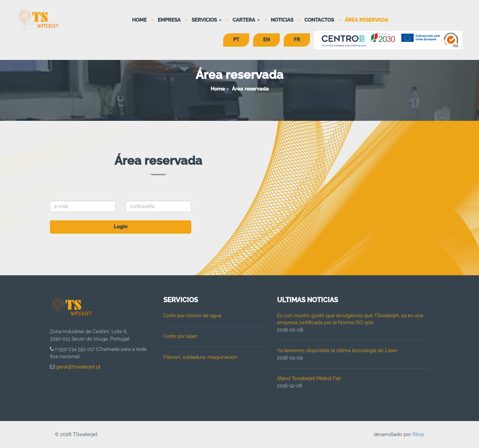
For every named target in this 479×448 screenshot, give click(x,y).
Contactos (319, 20)
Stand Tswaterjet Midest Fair (309, 378)
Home (139, 20)
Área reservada (367, 20)
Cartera (246, 20)
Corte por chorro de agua (192, 316)
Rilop (418, 434)
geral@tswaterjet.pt (78, 367)
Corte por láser (180, 336)
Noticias (282, 20)
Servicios (207, 20)
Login (121, 227)
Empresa (169, 20)
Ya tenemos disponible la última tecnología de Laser (337, 350)
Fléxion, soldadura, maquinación (200, 357)
